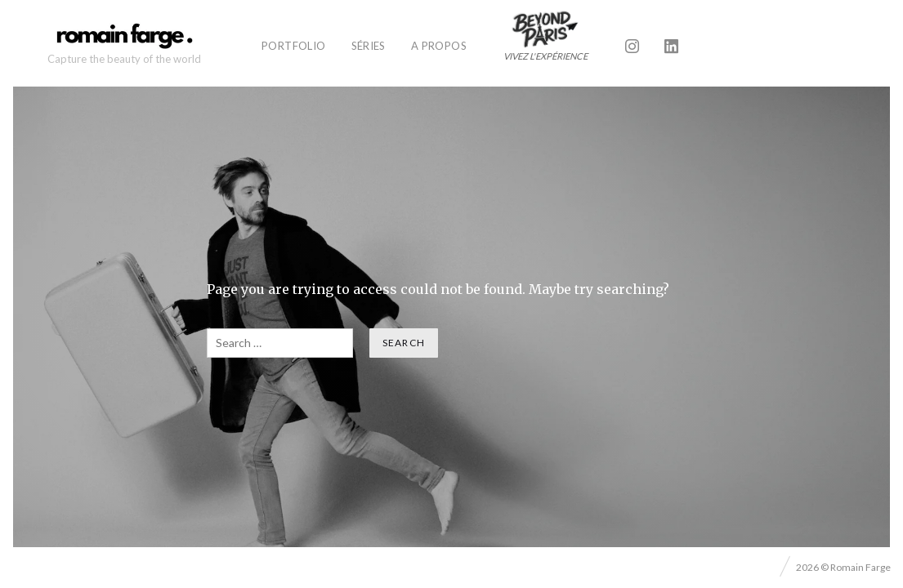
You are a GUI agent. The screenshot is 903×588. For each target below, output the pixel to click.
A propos (439, 46)
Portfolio (294, 46)
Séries (369, 46)
